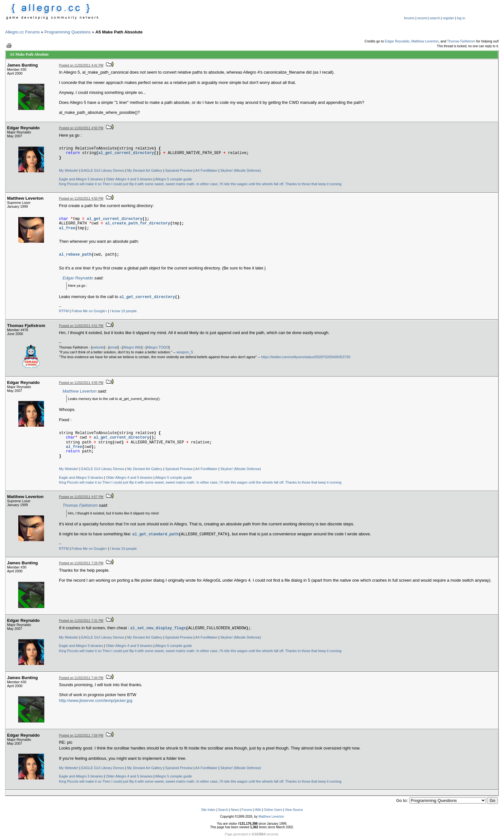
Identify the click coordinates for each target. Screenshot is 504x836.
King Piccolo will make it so (80, 184)
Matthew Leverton (425, 41)
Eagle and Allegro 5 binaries (81, 179)
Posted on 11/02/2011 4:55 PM (81, 383)
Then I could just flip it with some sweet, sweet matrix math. (149, 184)
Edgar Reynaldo (397, 41)
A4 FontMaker (206, 170)
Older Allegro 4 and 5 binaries (129, 179)
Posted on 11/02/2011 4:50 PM (81, 128)
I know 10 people (123, 311)
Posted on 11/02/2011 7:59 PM (81, 736)
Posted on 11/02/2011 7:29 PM (81, 563)
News (235, 810)
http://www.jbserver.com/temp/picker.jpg (96, 700)
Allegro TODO (158, 347)
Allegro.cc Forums (22, 32)
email (113, 347)
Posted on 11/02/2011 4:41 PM (81, 65)
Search (223, 810)
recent (422, 18)
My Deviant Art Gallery (145, 170)
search (435, 18)
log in (461, 18)
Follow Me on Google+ (89, 311)
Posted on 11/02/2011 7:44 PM (81, 678)
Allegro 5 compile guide (174, 179)
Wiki (258, 810)
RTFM (64, 311)
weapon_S (185, 352)
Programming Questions (67, 32)
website (98, 347)
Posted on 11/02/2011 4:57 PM (81, 497)
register (448, 18)
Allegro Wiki (132, 347)
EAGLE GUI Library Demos (103, 170)
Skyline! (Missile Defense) (241, 170)
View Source (294, 810)
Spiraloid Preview (179, 170)
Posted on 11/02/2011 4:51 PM (81, 326)
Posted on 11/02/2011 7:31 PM (81, 621)
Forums (247, 810)
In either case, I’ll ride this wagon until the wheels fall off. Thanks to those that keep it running (269, 184)
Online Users (273, 810)
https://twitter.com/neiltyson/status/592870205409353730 (306, 357)
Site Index (208, 810)
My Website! (69, 170)
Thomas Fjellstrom (461, 41)
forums (409, 18)
